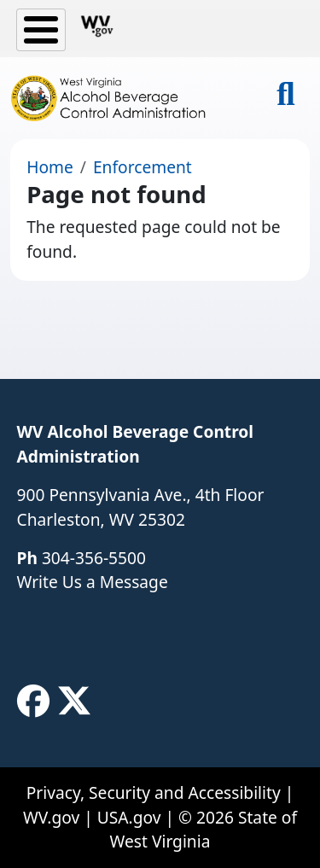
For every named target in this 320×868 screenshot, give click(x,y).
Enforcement (143, 167)
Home (50, 167)
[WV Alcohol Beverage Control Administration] (116, 98)
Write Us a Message (93, 582)
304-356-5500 (94, 558)
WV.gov (51, 817)
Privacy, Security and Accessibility (154, 792)
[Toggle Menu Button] (41, 30)
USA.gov (129, 817)
